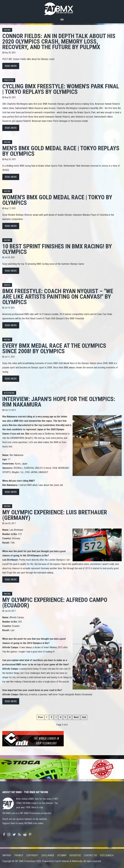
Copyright (32, 855)
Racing (7, 30)
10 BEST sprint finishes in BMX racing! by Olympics (57, 249)
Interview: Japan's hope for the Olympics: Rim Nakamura (59, 402)
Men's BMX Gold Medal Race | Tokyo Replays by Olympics (61, 151)
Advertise (75, 855)
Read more (11, 66)
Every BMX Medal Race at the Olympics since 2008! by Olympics (54, 348)
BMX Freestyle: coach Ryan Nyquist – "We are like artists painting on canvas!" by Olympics (58, 297)
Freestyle (9, 80)
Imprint (7, 855)
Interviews (9, 393)
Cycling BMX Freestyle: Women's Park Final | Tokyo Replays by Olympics (61, 89)
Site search (107, 855)
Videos (7, 285)
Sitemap (62, 855)
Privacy (19, 855)
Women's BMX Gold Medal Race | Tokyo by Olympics (57, 200)
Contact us (90, 855)
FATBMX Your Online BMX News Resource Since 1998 (62, 8)
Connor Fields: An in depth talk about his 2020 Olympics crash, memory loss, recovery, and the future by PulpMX (59, 41)
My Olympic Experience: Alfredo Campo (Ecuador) (55, 603)
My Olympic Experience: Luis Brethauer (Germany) (55, 515)
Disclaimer (48, 855)
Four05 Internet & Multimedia (68, 861)
